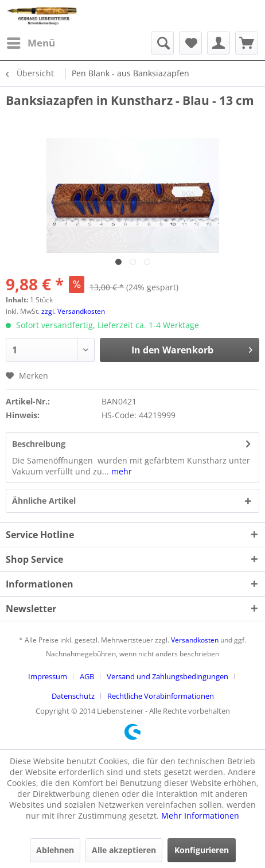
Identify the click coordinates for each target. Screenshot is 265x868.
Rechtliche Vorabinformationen (161, 696)
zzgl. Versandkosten (73, 311)
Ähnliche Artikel (44, 501)
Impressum (48, 676)
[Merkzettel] (190, 43)
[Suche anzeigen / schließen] (162, 43)
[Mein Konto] (219, 43)
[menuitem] (30, 43)
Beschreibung (39, 444)
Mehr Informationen (200, 816)
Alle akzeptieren (124, 850)
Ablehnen (55, 850)
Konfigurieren (202, 850)
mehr (120, 471)
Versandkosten (195, 640)
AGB (87, 676)
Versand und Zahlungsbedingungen (167, 676)
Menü (31, 42)
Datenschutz (73, 696)
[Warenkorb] (247, 43)
